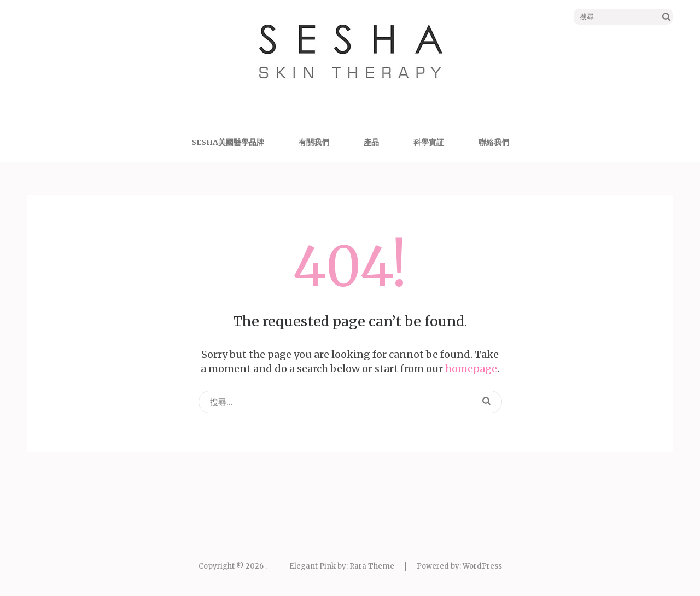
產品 (371, 142)
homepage (471, 369)
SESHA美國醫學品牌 (228, 142)
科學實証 (429, 142)
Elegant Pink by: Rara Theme (342, 566)
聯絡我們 (494, 142)
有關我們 (314, 142)
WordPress (482, 566)
